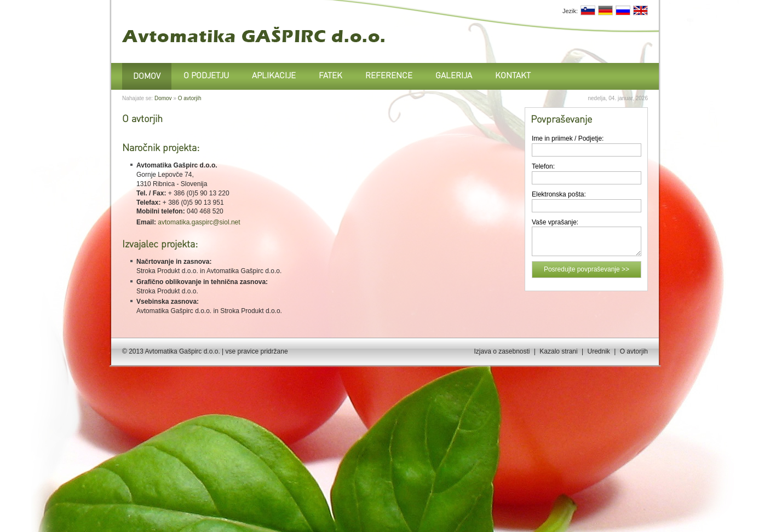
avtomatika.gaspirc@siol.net (199, 222)
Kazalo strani (558, 351)
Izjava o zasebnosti (502, 351)
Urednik (598, 351)
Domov (163, 98)
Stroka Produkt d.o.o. (167, 271)
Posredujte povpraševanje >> (587, 269)
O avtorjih (190, 98)
